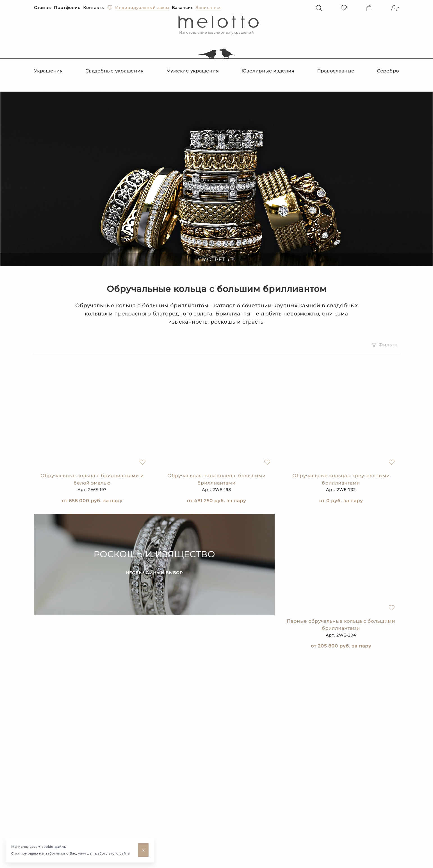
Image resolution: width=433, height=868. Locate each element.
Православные (336, 71)
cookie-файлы (54, 847)
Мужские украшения (193, 71)
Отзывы (43, 8)
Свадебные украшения (114, 71)
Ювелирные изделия (268, 71)
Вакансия (183, 8)
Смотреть (216, 260)
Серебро (388, 71)
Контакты (94, 8)
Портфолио (67, 8)
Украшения (48, 71)
